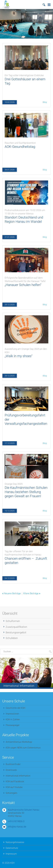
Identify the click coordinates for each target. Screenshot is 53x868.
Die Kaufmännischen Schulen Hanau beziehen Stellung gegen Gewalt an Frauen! (26, 489)
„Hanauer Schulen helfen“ (26, 281)
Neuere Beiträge (12, 593)
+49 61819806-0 (16, 821)
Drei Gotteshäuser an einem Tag (26, 79)
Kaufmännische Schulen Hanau (24, 810)
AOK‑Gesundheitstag (26, 144)
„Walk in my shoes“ (26, 352)
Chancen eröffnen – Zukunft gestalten (26, 556)
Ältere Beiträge (32, 593)
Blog (45, 102)
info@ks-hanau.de (17, 827)
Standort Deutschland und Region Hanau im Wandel (26, 215)
